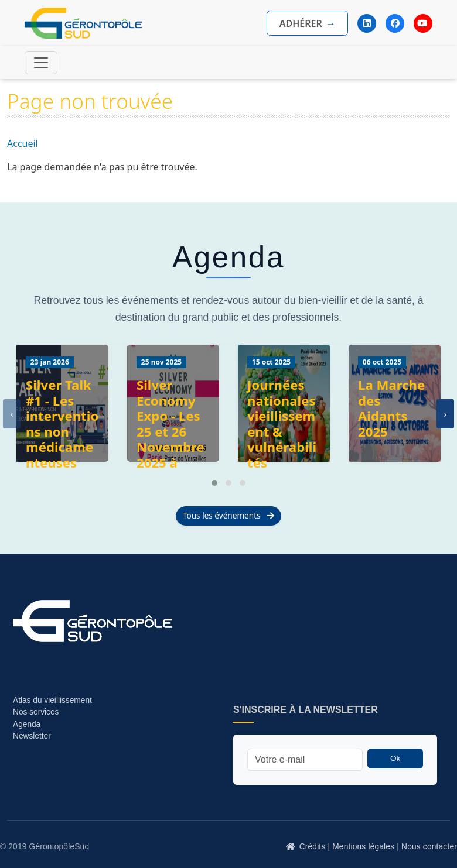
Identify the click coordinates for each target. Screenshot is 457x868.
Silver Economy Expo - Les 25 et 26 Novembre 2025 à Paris (170, 432)
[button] (214, 483)
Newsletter (32, 736)
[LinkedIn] (367, 23)
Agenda (27, 724)
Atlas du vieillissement (52, 700)
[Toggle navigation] (41, 63)
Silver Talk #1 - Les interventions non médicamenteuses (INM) (62, 432)
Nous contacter (429, 847)
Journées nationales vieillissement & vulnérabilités (282, 424)
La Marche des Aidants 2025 (391, 408)
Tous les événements (228, 515)
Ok (395, 758)
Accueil (23, 143)
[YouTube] (423, 23)
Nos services (37, 712)
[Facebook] (395, 23)
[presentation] (12, 414)
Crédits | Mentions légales (347, 847)
